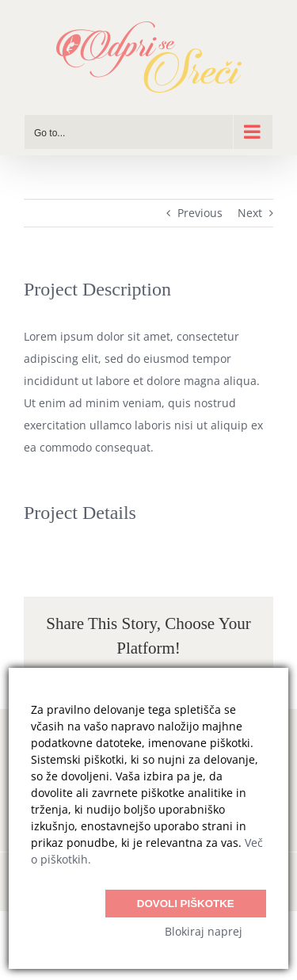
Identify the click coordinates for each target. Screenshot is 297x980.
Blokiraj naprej (204, 931)
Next (250, 213)
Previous (200, 213)
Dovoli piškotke (186, 904)
